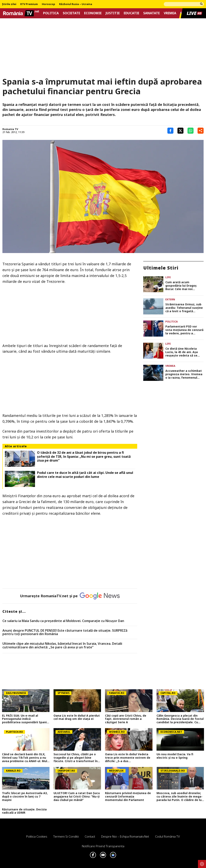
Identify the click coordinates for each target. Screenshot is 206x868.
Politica (51, 13)
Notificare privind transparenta (103, 846)
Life (168, 277)
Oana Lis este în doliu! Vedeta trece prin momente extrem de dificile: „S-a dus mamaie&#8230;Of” (128, 758)
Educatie (131, 13)
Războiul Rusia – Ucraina (76, 4)
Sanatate (151, 13)
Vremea (170, 13)
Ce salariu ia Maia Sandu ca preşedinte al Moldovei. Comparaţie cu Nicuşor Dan (63, 621)
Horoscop (48, 4)
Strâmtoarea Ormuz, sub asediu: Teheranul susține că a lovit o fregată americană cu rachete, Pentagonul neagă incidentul (184, 308)
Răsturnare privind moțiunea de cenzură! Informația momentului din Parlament (128, 797)
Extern (170, 299)
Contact (90, 836)
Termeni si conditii (66, 836)
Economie (93, 13)
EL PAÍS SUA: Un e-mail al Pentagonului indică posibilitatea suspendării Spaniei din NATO (26, 719)
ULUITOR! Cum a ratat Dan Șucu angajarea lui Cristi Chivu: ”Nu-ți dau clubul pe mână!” (77, 797)
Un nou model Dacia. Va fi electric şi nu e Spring (175, 756)
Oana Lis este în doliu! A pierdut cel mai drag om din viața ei (77, 717)
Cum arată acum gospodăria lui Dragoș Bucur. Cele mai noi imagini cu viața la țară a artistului (183, 286)
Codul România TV (167, 836)
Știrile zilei (9, 4)
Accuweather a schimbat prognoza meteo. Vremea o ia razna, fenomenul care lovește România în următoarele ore (184, 374)
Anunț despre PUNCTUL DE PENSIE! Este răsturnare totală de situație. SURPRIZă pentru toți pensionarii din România (65, 632)
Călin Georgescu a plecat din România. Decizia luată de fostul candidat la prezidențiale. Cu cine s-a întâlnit (180, 719)
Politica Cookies (37, 836)
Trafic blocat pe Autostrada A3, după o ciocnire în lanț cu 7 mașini (25, 797)
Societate (71, 13)
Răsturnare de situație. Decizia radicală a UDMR (24, 811)
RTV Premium (29, 4)
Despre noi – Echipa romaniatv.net (125, 836)
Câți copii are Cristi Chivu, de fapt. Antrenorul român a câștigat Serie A (126, 719)
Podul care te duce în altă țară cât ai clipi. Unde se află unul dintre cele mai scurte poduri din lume (85, 475)
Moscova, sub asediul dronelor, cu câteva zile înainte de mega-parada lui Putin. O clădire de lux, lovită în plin (180, 797)
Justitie (113, 13)
